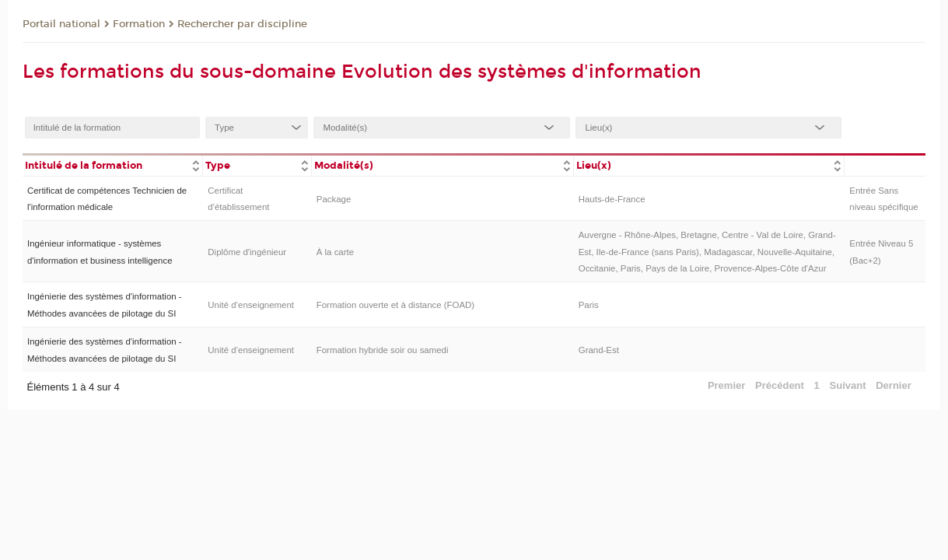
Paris (589, 305)
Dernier (894, 385)
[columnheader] (113, 164)
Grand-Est (599, 350)
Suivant (848, 385)
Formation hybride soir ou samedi (383, 350)
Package (334, 199)
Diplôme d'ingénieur (247, 252)
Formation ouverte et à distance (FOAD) (395, 305)
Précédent (780, 385)
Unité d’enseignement (251, 305)
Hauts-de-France (612, 199)
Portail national (61, 24)
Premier (726, 385)
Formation (139, 24)
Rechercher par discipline (242, 24)
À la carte (335, 252)
